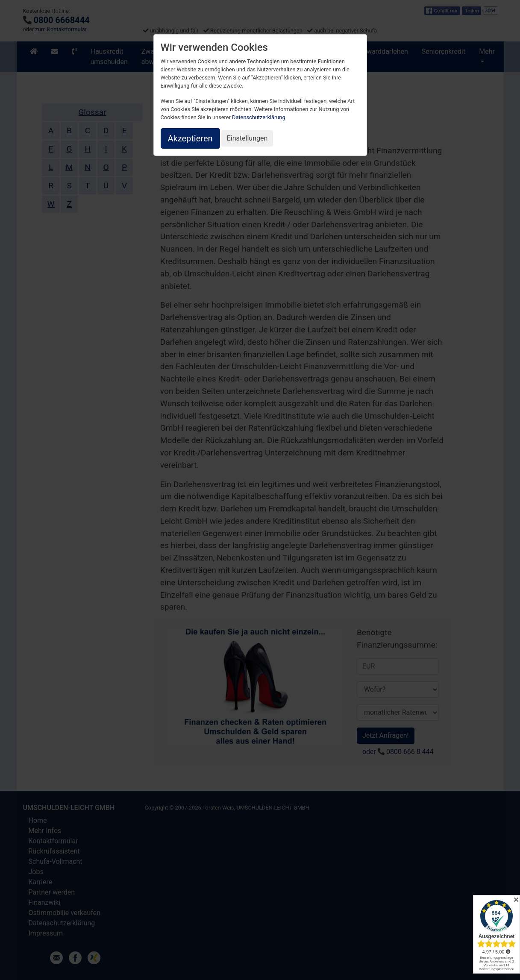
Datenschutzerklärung (259, 117)
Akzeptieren (190, 138)
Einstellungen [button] (247, 138)
